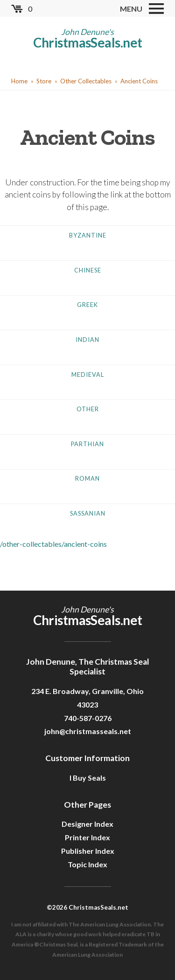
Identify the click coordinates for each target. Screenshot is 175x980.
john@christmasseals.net (88, 731)
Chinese (88, 270)
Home (19, 81)
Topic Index (87, 864)
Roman (87, 478)
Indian (87, 340)
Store (44, 81)
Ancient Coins (139, 81)
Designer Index (87, 824)
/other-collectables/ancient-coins (53, 544)
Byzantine (88, 235)
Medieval (88, 374)
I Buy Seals (88, 778)
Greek (87, 305)
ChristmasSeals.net (88, 42)
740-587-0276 (88, 718)
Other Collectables (86, 81)
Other (88, 409)
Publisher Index (88, 851)
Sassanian (88, 513)
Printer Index (87, 837)
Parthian (87, 444)
